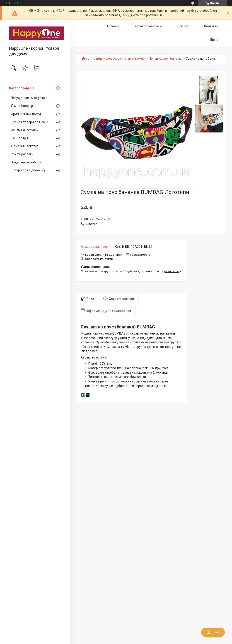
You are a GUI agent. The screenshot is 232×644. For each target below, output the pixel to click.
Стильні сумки (135, 59)
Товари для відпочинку (28, 170)
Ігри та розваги (22, 154)
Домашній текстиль (26, 146)
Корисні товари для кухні (29, 122)
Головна (113, 26)
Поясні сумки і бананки (166, 59)
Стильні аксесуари (25, 130)
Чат (213, 632)
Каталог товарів (22, 88)
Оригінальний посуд (26, 114)
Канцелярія (20, 138)
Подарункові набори (26, 162)
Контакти (211, 26)
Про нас (183, 26)
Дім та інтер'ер (22, 106)
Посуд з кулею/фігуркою (29, 98)
